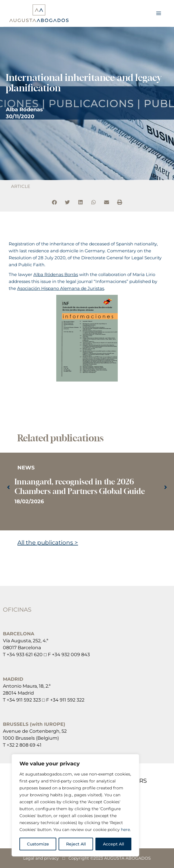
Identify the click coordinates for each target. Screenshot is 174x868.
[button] (54, 202)
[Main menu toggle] (159, 13)
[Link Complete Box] (87, 488)
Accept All (114, 844)
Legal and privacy (41, 858)
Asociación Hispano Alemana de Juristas (61, 288)
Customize (38, 844)
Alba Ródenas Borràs (56, 275)
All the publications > (48, 543)
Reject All (76, 844)
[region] (75, 805)
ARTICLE (21, 186)
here (125, 830)
